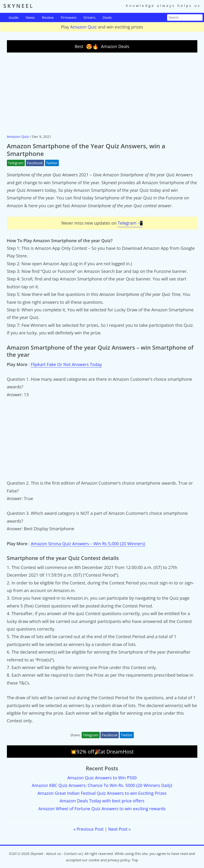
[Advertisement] (102, 93)
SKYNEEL (19, 6)
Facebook (35, 163)
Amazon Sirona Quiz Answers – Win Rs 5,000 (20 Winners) (88, 544)
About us (54, 854)
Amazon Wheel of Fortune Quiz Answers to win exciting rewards (102, 809)
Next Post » (119, 829)
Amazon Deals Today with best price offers (102, 801)
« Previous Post (88, 829)
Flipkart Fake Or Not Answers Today (66, 364)
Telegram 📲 (130, 223)
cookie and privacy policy (109, 860)
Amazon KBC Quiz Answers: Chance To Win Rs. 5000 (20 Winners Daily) (102, 785)
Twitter (52, 163)
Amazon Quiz (83, 27)
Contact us (73, 854)
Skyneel (37, 854)
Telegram (16, 163)
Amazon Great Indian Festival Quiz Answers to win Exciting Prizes (102, 793)
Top (135, 860)
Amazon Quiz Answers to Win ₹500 (102, 778)
